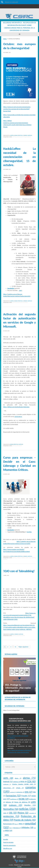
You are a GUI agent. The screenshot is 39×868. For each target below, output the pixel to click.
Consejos (25, 136)
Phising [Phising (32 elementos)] (23, 813)
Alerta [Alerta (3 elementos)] (18, 779)
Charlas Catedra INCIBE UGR (24, 558)
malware (19, 636)
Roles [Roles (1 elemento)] (16, 824)
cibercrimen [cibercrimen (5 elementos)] (9, 788)
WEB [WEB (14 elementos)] (9, 831)
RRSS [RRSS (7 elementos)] (22, 824)
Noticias (30, 136)
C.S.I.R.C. (11, 865)
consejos (19, 137)
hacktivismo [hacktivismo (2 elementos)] (14, 799)
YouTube (29, 532)
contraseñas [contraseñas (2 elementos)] (20, 792)
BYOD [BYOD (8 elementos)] (24, 782)
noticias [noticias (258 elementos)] (27, 809)
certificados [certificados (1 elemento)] (7, 785)
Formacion (15, 303)
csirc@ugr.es (18, 417)
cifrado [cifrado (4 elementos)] (20, 788)
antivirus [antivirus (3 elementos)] (17, 782)
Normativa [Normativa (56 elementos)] (11, 809)
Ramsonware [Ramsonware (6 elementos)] (9, 824)
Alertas (12, 136)
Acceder (6, 840)
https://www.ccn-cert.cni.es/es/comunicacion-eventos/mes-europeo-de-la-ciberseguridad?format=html (17, 109)
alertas (14, 137)
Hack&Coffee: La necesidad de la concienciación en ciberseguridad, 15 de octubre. (19, 157)
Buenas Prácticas (18, 136)
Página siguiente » (24, 647)
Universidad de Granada (17, 11)
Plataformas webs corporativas (22, 865)
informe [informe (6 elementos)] (10, 802)
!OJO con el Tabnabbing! (19, 571)
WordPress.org (8, 849)
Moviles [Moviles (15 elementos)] (30, 805)
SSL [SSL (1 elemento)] (11, 828)
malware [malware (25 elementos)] (16, 805)
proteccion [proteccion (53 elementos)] (11, 817)
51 (15, 647)
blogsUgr (20, 861)
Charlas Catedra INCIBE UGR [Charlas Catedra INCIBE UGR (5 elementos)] (24, 784)
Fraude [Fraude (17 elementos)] (26, 796)
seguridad (28, 137)
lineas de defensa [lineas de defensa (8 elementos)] (22, 802)
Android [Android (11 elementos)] (8, 782)
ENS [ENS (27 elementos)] (29, 792)
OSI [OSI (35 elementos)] (13, 813)
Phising (23, 636)
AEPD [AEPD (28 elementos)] (8, 778)
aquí (20, 291)
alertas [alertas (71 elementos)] (29, 778)
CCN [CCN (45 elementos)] (32, 782)
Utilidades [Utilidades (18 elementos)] (27, 828)
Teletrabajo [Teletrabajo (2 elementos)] (17, 828)
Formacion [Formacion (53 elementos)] (13, 796)
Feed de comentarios (9, 846)
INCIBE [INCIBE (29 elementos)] (24, 799)
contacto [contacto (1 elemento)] (13, 792)
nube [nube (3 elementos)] (6, 813)
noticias (23, 137)
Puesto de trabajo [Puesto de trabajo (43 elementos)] (25, 820)
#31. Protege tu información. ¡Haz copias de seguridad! (18, 688)
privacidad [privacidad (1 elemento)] (32, 813)
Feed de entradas (8, 843)
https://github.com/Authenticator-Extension (16, 407)
